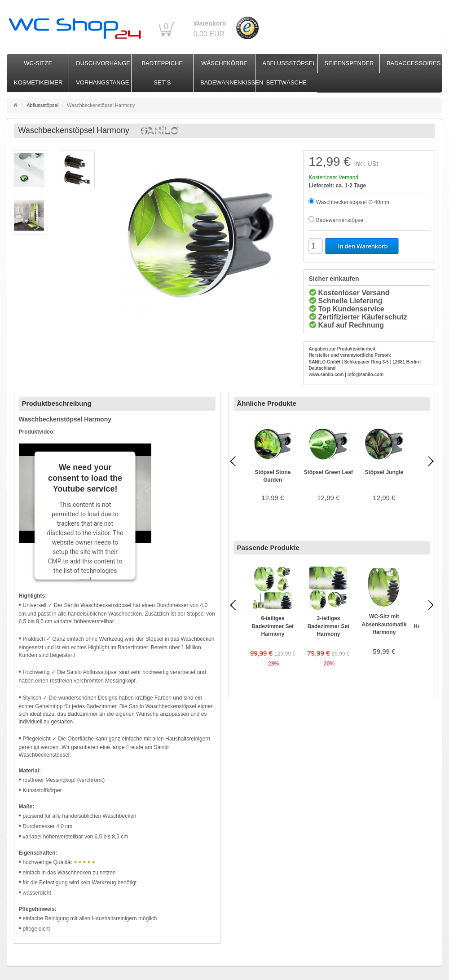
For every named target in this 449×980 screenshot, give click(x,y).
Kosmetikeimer (38, 82)
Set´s (162, 82)
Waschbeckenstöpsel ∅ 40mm (353, 202)
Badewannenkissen (228, 82)
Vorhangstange (102, 82)
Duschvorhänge (103, 63)
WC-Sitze (38, 63)
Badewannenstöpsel (340, 220)
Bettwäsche (286, 82)
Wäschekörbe (224, 63)
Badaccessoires (414, 63)
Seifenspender (349, 63)
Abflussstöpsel (289, 63)
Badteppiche (162, 63)
